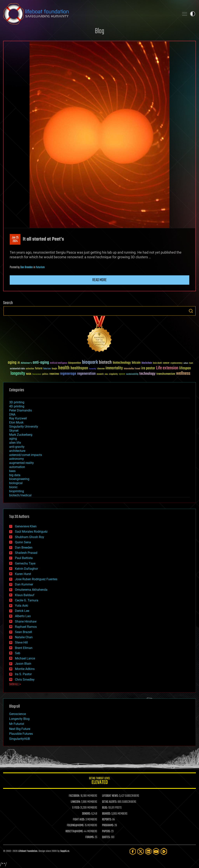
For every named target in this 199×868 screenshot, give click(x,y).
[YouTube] (156, 851)
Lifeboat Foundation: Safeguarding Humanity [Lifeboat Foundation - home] (90, 14)
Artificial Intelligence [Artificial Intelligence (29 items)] (59, 363)
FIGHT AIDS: (79, 820)
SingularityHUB (20, 739)
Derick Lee (22, 611)
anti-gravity (17, 447)
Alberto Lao (23, 616)
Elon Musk (16, 422)
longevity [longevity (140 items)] (18, 374)
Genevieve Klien (26, 526)
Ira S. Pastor (23, 674)
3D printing (17, 402)
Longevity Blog (19, 719)
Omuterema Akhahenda (31, 590)
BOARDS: (106, 814)
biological (16, 483)
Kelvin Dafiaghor (26, 569)
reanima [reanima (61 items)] (54, 374)
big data (15, 475)
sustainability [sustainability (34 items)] (132, 374)
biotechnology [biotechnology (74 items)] (122, 363)
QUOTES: (106, 837)
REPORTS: (107, 820)
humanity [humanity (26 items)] (93, 369)
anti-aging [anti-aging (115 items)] (41, 363)
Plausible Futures (21, 734)
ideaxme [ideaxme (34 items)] (101, 369)
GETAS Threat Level (99, 781)
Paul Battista (24, 558)
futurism (40, 267)
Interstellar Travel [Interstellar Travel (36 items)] (132, 369)
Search (191, 311)
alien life (15, 443)
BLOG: (105, 808)
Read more (99, 280)
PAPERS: (106, 831)
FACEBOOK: (74, 796)
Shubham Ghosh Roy (30, 537)
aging (13, 439)
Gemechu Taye (25, 563)
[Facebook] (133, 851)
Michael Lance (25, 658)
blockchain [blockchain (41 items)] (147, 363)
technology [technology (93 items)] (147, 374)
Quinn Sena (23, 542)
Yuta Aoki (22, 606)
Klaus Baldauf (25, 595)
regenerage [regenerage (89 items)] (68, 374)
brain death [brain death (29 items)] (157, 363)
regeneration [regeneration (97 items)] (86, 374)
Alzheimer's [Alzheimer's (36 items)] (26, 363)
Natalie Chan (24, 637)
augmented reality (21, 463)
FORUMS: (90, 837)
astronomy (17, 459)
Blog (99, 31)
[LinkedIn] (148, 851)
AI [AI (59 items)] (19, 363)
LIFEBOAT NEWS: (110, 796)
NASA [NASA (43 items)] (29, 374)
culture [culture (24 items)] (186, 363)
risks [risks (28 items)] (106, 374)
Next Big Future (20, 729)
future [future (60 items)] (39, 368)
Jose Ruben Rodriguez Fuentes (36, 579)
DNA (12, 414)
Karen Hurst (23, 574)
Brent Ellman (24, 648)
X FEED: (76, 808)
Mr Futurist (17, 724)
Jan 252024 (15, 239)
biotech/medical (20, 495)
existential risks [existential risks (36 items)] (17, 369)
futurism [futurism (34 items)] (47, 369)
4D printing (17, 406)
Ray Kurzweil (18, 418)
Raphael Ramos (26, 627)
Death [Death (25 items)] (191, 363)
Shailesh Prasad (26, 553)
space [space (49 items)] (122, 374)
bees (12, 471)
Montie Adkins (25, 669)
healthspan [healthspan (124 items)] (79, 368)
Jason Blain (23, 664)
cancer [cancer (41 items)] (166, 363)
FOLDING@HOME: (75, 825)
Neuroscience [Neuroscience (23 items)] (37, 374)
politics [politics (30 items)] (45, 374)
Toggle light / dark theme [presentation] (193, 14)
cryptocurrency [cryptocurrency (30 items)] (176, 363)
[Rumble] (164, 851)
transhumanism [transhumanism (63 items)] (166, 374)
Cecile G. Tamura (27, 600)
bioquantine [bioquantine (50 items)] (75, 363)
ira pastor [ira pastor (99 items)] (148, 368)
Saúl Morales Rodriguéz (31, 532)
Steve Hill (21, 642)
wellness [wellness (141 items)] (183, 374)
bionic (13, 487)
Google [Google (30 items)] (54, 369)
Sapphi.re (65, 851)
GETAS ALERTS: (110, 802)
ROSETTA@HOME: (74, 831)
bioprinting (17, 491)
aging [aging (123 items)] (12, 363)
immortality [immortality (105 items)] (114, 368)
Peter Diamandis (21, 410)
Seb (18, 653)
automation (17, 467)
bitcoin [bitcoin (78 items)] (136, 363)
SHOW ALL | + (15, 684)
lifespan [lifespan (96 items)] (185, 368)
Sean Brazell (24, 632)
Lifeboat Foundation (28, 851)
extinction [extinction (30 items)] (30, 369)
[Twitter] (141, 851)
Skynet (14, 431)
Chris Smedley (25, 680)
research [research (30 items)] (100, 374)
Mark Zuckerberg (21, 435)
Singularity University (24, 427)
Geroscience (17, 714)
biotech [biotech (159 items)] (105, 362)
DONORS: (86, 814)
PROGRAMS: (108, 825)
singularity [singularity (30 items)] (113, 374)
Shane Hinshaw (26, 621)
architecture (17, 451)
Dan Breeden (27, 267)
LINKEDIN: (76, 802)
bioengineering (19, 479)
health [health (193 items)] (64, 368)
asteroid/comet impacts (26, 455)
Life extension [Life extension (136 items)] (167, 368)
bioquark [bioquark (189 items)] (90, 362)
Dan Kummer (24, 584)
